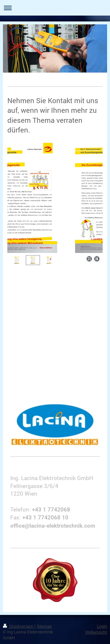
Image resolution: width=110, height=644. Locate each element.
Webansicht (96, 632)
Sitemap (44, 626)
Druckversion (19, 626)
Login (102, 626)
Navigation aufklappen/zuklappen (55, 8)
